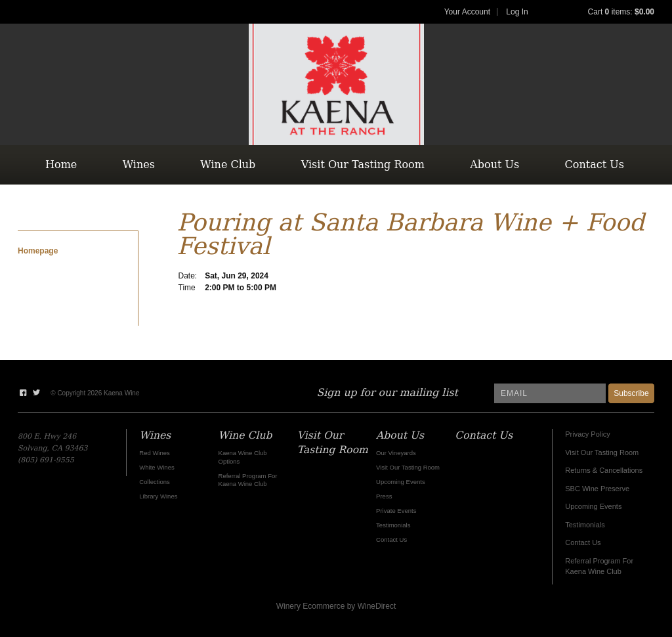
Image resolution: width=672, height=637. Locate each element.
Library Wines (158, 496)
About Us (494, 165)
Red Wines (155, 453)
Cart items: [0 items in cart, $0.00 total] (621, 12)
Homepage (38, 251)
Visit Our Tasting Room (363, 165)
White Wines (157, 467)
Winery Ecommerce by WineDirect (336, 606)
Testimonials (585, 525)
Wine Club (228, 165)
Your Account (467, 12)
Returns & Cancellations (604, 470)
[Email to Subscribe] (550, 393)
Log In (517, 12)
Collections (155, 482)
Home (61, 165)
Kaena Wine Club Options (243, 457)
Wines (139, 165)
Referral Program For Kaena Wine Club (248, 480)
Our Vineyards (396, 453)
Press (384, 496)
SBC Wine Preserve (597, 489)
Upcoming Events (593, 506)
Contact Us (595, 165)
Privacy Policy (587, 434)
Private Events (396, 511)
